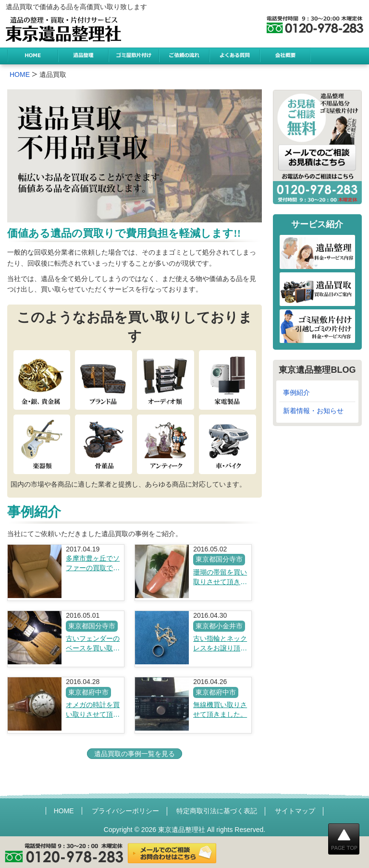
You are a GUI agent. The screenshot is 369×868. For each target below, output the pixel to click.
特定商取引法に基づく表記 (217, 811)
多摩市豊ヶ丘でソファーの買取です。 (93, 563)
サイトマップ (295, 811)
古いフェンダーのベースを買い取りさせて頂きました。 (93, 644)
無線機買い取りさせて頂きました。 (220, 709)
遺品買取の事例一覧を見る (135, 754)
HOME (64, 811)
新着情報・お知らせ (313, 411)
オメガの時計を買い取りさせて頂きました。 (93, 710)
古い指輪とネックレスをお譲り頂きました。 (220, 644)
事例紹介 (296, 392)
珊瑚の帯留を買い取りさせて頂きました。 (220, 577)
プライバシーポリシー (125, 811)
